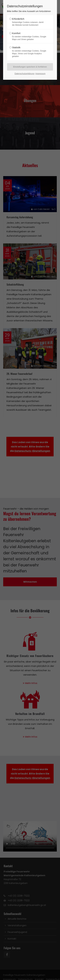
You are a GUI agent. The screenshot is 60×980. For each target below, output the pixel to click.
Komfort (29, 36)
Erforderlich (29, 22)
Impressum (40, 74)
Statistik (29, 52)
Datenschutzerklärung (24, 74)
